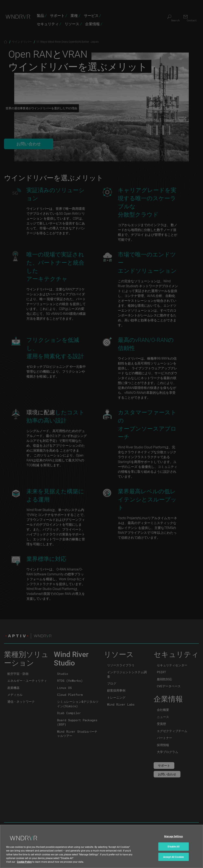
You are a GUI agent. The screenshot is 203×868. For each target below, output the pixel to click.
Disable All (173, 850)
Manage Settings (174, 840)
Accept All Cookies (174, 861)
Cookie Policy (24, 866)
